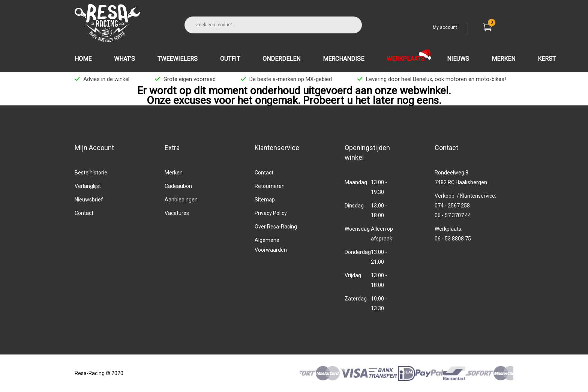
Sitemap (265, 200)
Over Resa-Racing (276, 227)
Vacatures (177, 213)
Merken (174, 173)
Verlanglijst (88, 186)
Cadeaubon (178, 186)
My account (445, 27)
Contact (84, 213)
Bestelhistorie (91, 173)
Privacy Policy (271, 213)
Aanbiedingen (181, 200)
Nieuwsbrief (89, 200)
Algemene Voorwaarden (271, 245)
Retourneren (270, 186)
